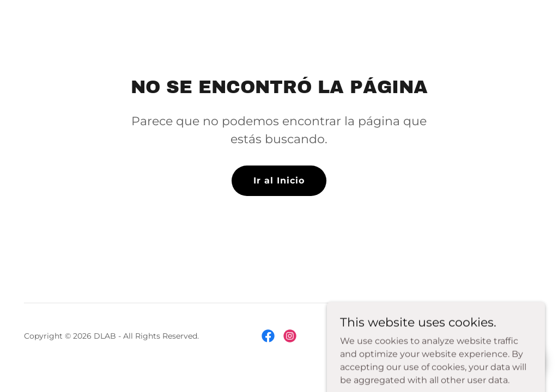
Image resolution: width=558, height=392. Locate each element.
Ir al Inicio (279, 180)
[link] (268, 336)
